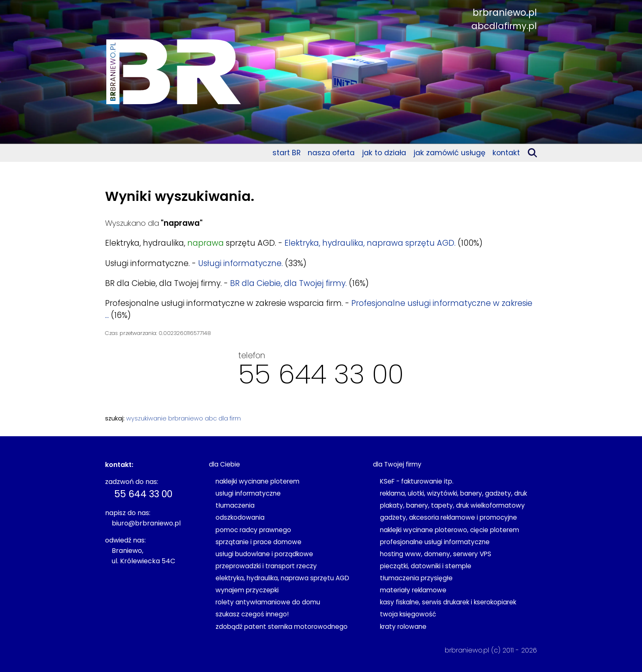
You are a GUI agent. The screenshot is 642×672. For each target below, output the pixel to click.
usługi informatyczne (248, 493)
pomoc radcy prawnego (253, 530)
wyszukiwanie (146, 418)
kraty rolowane (403, 627)
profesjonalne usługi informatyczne (435, 542)
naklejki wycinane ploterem (257, 481)
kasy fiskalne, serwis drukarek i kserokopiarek (448, 602)
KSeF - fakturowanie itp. (417, 481)
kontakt (506, 153)
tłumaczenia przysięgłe (416, 578)
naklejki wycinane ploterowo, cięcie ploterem (450, 530)
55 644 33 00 (321, 374)
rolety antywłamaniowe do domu (268, 602)
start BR (287, 153)
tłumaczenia (235, 505)
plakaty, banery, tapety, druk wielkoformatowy (452, 505)
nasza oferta (331, 153)
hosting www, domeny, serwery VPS (436, 554)
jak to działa (384, 153)
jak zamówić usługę (450, 153)
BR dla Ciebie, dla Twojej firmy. (288, 283)
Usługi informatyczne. (240, 263)
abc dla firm (223, 418)
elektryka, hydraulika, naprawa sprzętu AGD (282, 578)
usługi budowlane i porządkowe (264, 554)
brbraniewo (186, 418)
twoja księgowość (408, 614)
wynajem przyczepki (247, 590)
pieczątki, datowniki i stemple (426, 566)
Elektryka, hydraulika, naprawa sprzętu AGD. (370, 243)
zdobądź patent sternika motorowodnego (282, 627)
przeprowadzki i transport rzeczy (266, 566)
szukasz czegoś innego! (252, 614)
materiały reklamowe (413, 590)
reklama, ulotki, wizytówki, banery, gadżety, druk (453, 493)
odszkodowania (240, 517)
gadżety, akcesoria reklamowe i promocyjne (448, 517)
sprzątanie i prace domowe (259, 542)
